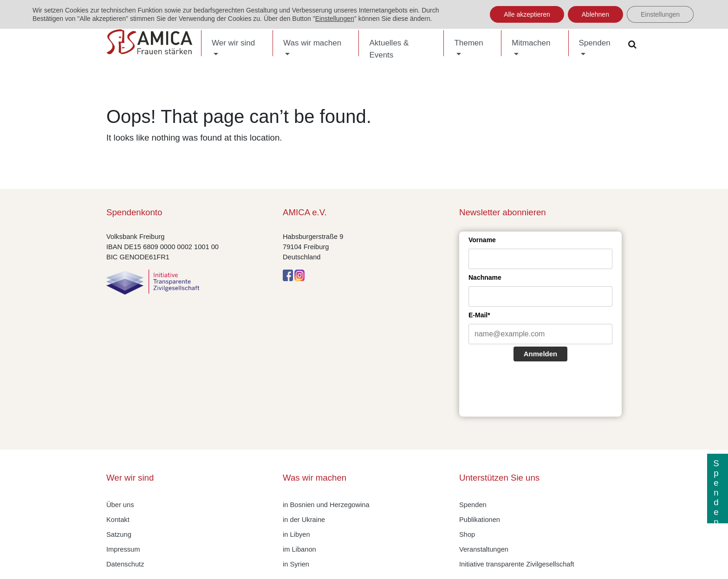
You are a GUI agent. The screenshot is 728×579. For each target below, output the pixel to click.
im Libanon (299, 549)
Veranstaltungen (484, 549)
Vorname (482, 240)
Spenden (595, 43)
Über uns (120, 505)
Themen (468, 43)
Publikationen (480, 520)
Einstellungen (335, 19)
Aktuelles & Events (389, 49)
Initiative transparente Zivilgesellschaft (517, 564)
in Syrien (296, 564)
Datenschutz (125, 564)
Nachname (485, 277)
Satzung (119, 534)
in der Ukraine (304, 520)
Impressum (123, 549)
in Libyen (296, 534)
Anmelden (541, 354)
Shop (467, 534)
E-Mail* (479, 315)
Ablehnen (595, 14)
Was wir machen (312, 43)
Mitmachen (531, 43)
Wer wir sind (233, 43)
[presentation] (539, 390)
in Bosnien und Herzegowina (326, 505)
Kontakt (118, 520)
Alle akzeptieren (527, 14)
